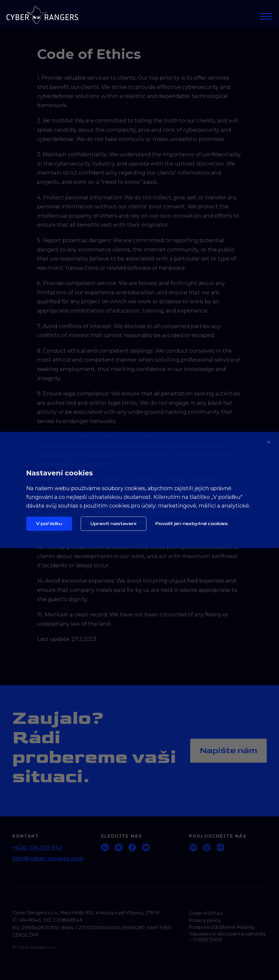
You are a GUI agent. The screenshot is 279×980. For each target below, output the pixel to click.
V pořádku (49, 524)
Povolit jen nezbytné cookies (191, 524)
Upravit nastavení (113, 524)
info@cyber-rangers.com (48, 858)
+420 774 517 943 (37, 847)
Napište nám (228, 751)
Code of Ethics (206, 913)
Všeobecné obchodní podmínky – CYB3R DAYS (227, 937)
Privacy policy (205, 920)
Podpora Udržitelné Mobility (222, 927)
